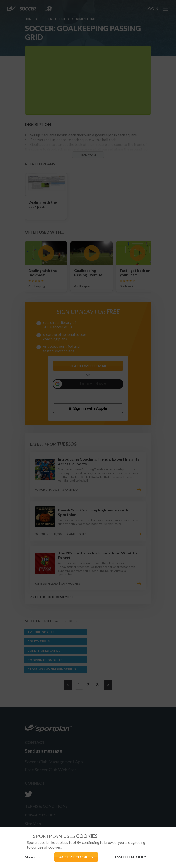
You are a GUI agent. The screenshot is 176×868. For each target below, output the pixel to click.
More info (32, 857)
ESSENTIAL (131, 857)
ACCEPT (76, 857)
